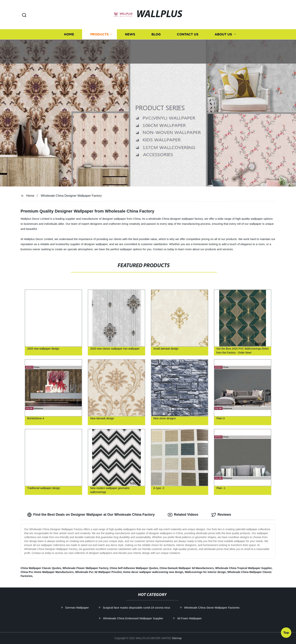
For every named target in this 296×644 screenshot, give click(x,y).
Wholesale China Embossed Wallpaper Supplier (141, 618)
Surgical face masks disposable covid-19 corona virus (145, 608)
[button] (24, 15)
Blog (156, 34)
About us (223, 34)
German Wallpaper (85, 608)
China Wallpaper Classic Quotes (41, 568)
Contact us (188, 34)
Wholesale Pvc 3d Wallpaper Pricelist (98, 572)
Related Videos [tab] (183, 515)
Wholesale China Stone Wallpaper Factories (220, 608)
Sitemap (177, 638)
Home (69, 34)
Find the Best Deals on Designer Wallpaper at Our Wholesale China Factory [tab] (91, 515)
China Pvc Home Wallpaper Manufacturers (47, 572)
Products (99, 34)
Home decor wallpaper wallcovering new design (153, 572)
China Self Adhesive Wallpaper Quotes (134, 568)
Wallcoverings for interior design (205, 572)
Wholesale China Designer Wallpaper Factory (71, 196)
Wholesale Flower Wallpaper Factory (85, 568)
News (130, 34)
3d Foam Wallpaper (198, 618)
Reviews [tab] (221, 515)
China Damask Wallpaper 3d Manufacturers (187, 568)
